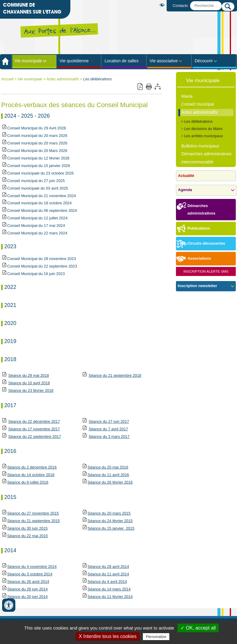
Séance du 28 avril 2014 (108, 567)
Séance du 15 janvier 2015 (111, 528)
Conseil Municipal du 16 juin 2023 (36, 274)
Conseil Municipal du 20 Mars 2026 (37, 151)
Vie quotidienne (74, 61)
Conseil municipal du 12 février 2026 (38, 158)
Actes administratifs (63, 79)
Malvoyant (163, 5)
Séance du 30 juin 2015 (24, 528)
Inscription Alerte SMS (206, 271)
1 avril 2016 (108, 475)
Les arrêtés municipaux (203, 136)
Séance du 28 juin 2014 (27, 589)
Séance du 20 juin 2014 (27, 597)
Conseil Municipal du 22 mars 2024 (37, 233)
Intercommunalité (197, 162)
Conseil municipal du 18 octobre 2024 (39, 203)
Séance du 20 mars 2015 (109, 513)
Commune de (32, 9)
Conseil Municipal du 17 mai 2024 (36, 226)
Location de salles (122, 61)
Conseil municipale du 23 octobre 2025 (40, 173)
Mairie (187, 96)
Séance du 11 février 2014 (110, 597)
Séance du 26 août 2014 (28, 582)
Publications (193, 229)
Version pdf (140, 87)
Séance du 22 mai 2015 (28, 536)
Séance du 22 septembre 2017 (35, 437)
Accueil (7, 79)
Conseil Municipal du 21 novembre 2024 (42, 196)
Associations (194, 259)
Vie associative (164, 61)
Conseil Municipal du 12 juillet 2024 (37, 218)
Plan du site (157, 87)
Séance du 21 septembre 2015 (31, 521)
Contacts (180, 6)
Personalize (156, 637)
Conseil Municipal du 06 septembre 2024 (42, 211)
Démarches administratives (206, 154)
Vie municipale (28, 61)
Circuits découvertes (200, 244)
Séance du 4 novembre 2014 (32, 567)
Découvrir (204, 61)
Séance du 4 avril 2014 (107, 582)
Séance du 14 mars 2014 (109, 589)
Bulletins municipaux (200, 146)
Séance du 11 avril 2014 (108, 574)
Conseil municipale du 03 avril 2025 (38, 188)
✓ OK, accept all (198, 628)
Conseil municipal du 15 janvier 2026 (39, 166)
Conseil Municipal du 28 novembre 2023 (42, 259)
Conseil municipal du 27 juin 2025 (36, 181)
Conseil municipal (198, 104)
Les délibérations (98, 79)
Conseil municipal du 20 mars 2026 (37, 136)
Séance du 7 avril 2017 (108, 429)
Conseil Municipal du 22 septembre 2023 (42, 266)
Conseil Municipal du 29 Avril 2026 (37, 128)
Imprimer (149, 87)
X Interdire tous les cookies (108, 636)
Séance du (18, 390)
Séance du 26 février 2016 (110, 482)
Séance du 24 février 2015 (110, 521)
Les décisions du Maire (203, 129)
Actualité (186, 176)
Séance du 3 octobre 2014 (30, 574)
